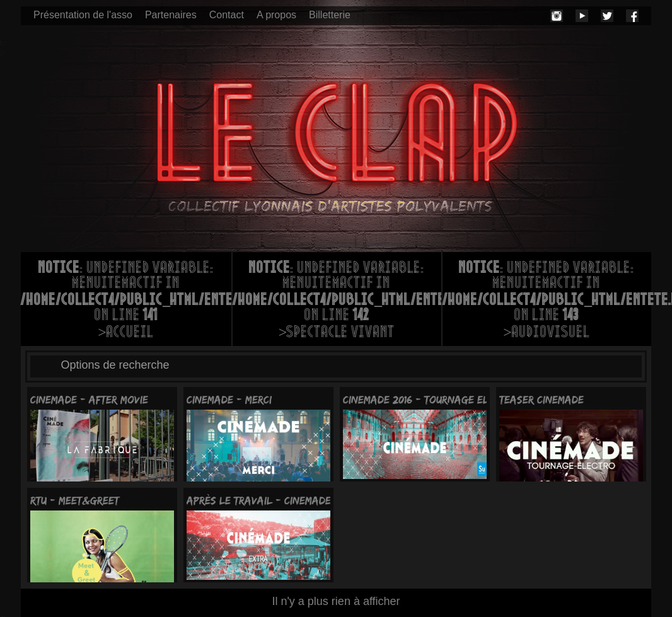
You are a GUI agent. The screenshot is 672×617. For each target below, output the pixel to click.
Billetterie (330, 15)
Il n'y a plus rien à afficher (336, 601)
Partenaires (171, 15)
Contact (227, 15)
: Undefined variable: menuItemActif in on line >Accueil (126, 301)
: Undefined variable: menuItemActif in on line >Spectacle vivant (337, 301)
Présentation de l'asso (83, 15)
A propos (276, 15)
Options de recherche (115, 365)
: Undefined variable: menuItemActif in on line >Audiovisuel (547, 301)
